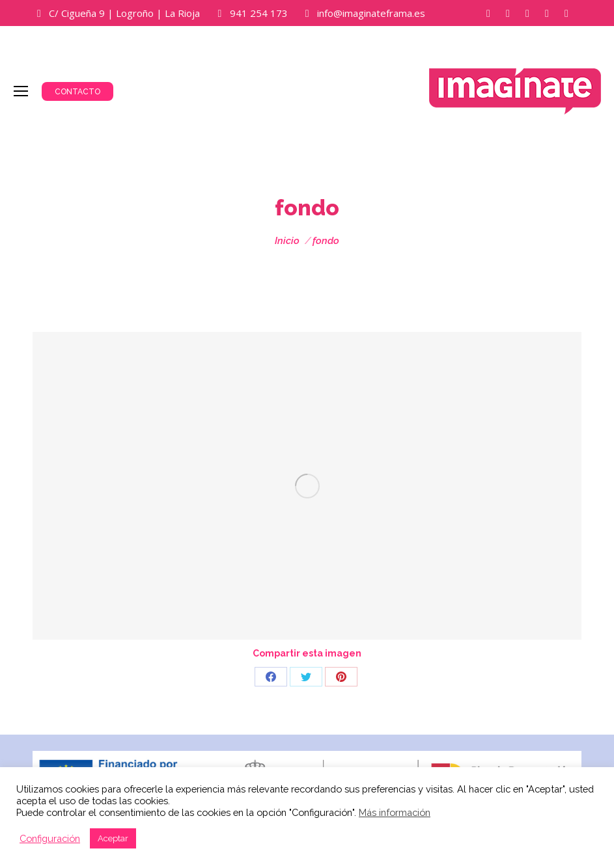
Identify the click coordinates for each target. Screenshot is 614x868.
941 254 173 (259, 13)
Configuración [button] (50, 838)
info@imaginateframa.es (371, 13)
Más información (395, 812)
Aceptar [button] (113, 838)
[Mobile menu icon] (21, 91)
